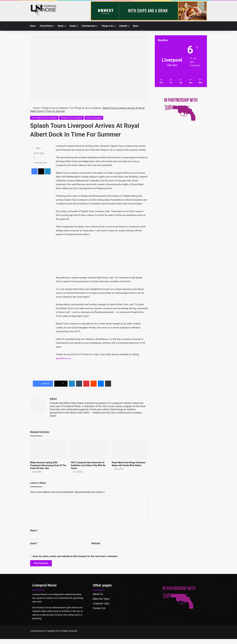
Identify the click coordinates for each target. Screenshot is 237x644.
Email (34, 543)
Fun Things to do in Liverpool (85, 108)
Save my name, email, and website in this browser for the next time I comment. (75, 556)
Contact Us (99, 608)
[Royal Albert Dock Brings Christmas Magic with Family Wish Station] (130, 449)
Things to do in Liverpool (55, 108)
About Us (98, 594)
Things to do (107, 26)
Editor (38, 148)
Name (34, 531)
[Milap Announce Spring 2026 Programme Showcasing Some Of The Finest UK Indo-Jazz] (48, 449)
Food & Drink (46, 26)
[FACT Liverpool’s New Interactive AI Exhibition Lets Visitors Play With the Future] (89, 449)
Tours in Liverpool (94, 118)
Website (96, 543)
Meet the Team (101, 599)
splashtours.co (63, 358)
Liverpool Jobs (101, 603)
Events (73, 26)
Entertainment (89, 26)
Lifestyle (123, 26)
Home (33, 26)
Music (61, 26)
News (136, 26)
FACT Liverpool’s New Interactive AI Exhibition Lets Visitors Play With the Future (88, 465)
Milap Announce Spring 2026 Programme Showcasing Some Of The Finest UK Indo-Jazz (48, 465)
